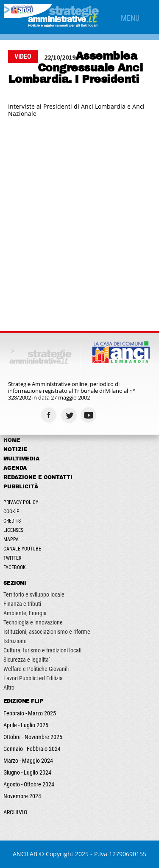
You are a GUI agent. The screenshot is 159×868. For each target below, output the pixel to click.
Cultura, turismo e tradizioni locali (42, 650)
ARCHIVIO (15, 812)
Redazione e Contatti (38, 477)
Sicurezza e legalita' (26, 660)
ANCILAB (25, 854)
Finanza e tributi (22, 604)
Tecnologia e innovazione (33, 622)
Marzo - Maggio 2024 (28, 761)
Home (12, 440)
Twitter (12, 558)
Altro (9, 687)
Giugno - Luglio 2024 (27, 772)
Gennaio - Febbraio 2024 (32, 749)
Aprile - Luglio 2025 (26, 725)
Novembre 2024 (22, 796)
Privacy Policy (21, 502)
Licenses (13, 530)
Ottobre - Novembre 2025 (33, 737)
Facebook (15, 567)
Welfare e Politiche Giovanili (36, 669)
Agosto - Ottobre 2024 (29, 784)
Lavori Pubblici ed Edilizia (33, 678)
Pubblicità (21, 487)
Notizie (15, 449)
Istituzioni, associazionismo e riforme (47, 632)
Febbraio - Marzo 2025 (30, 713)
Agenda (15, 468)
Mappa (11, 539)
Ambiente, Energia (25, 613)
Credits (12, 521)
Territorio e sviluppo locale (34, 594)
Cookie (11, 512)
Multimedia (21, 459)
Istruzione (15, 641)
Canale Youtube (22, 549)
